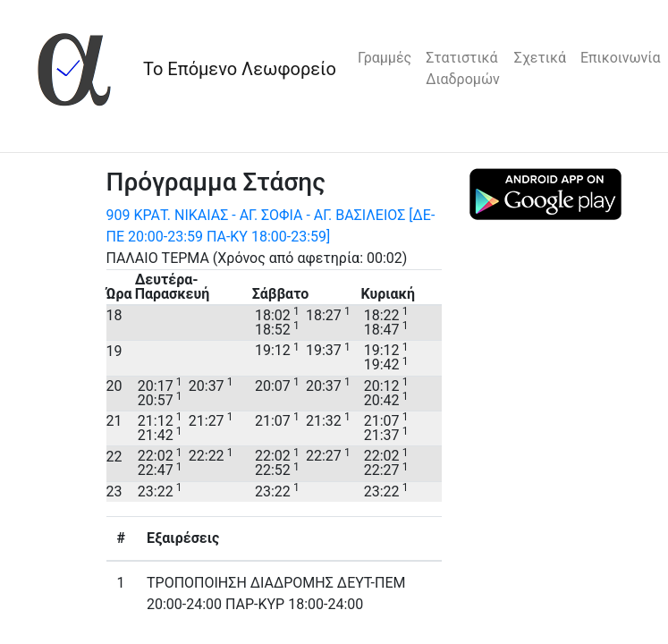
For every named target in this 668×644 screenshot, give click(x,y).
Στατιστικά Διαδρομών (463, 68)
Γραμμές (385, 58)
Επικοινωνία (621, 58)
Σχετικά (540, 58)
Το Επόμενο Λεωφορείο (240, 69)
